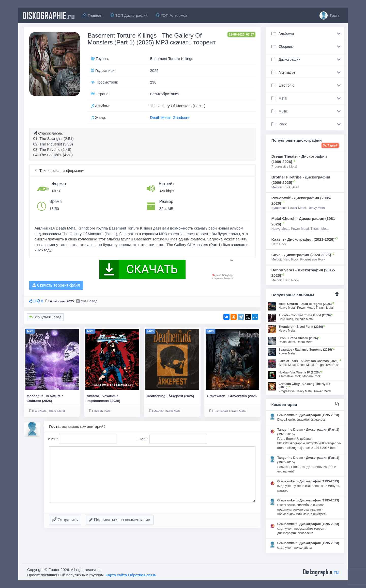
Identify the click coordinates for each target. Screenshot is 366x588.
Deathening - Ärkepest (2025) (170, 396)
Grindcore (181, 117)
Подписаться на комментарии (120, 520)
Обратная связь (142, 575)
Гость (330, 15)
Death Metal (160, 117)
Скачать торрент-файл (56, 285)
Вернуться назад (45, 317)
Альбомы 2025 (62, 301)
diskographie (49, 15)
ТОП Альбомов (172, 15)
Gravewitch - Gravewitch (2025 (232, 396)
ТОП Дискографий (129, 15)
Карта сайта (116, 575)
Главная (93, 15)
